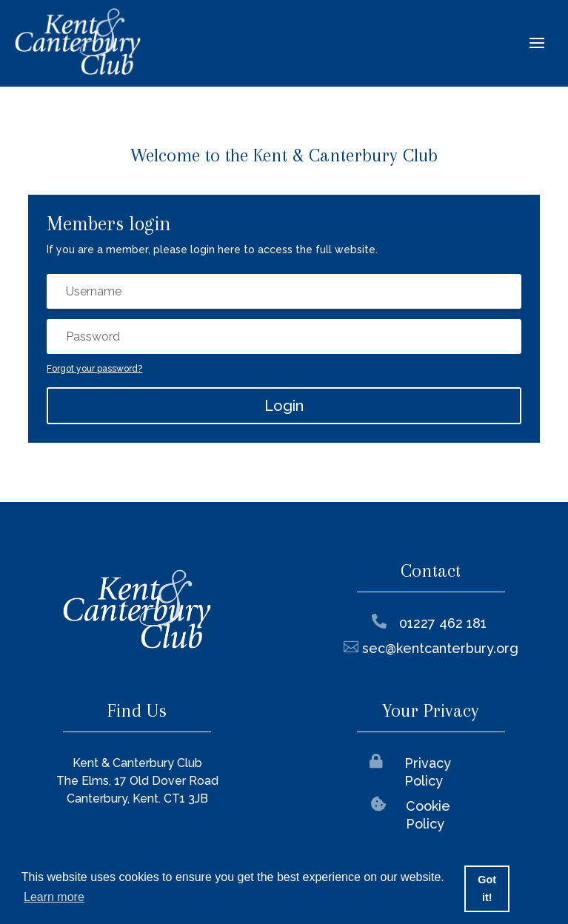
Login (284, 406)
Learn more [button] (54, 897)
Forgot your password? (94, 369)
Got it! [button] (487, 888)
